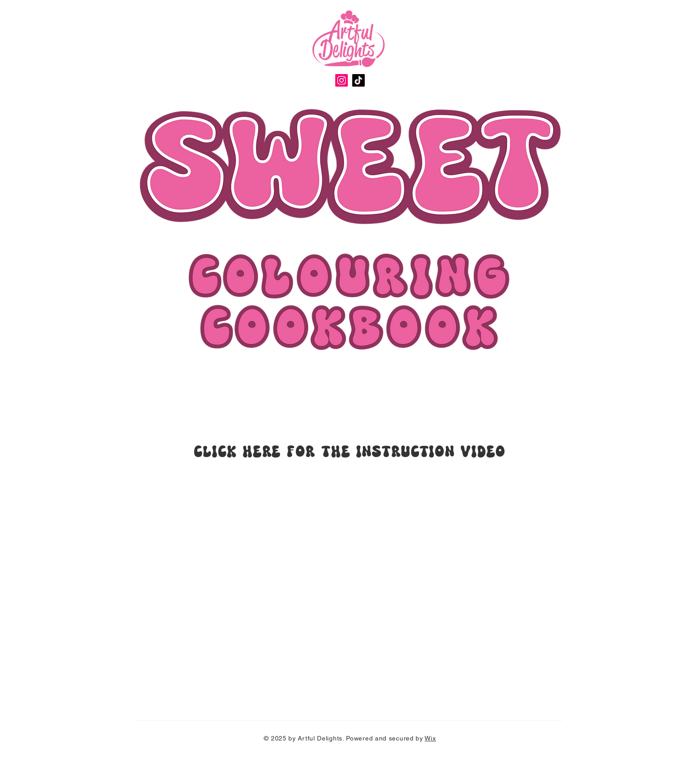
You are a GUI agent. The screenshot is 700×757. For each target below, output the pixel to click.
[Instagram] (342, 80)
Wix (430, 738)
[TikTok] (358, 80)
